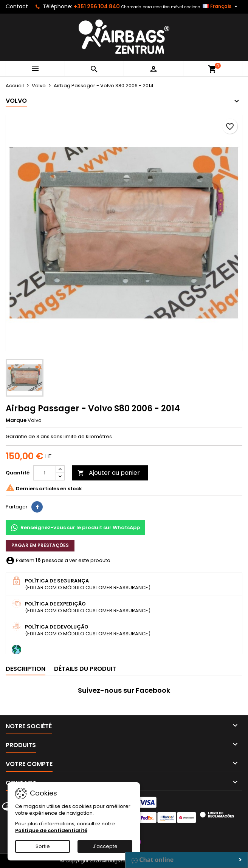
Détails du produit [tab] (85, 669)
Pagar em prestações (40, 545)
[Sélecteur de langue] (221, 6)
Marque (16, 420)
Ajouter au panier (109, 473)
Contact (17, 6)
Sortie (43, 846)
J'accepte (105, 846)
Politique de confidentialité (51, 830)
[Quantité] (45, 473)
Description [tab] (26, 669)
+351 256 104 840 (97, 6)
